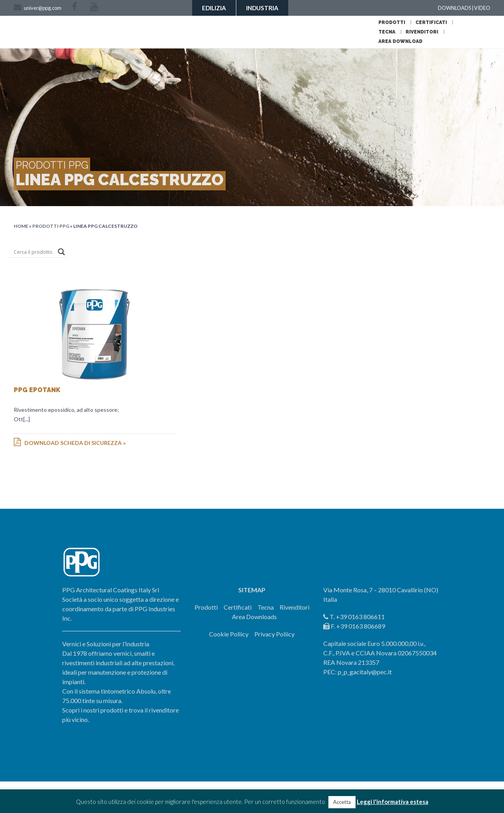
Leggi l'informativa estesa (393, 802)
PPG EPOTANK (37, 390)
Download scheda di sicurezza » (70, 443)
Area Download (400, 41)
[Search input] (34, 252)
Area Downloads (254, 617)
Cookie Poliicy (229, 634)
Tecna (387, 32)
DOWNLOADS (454, 8)
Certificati (431, 22)
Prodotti (392, 22)
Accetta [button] (342, 802)
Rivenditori (422, 32)
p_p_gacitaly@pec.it (365, 672)
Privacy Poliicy (274, 634)
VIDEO (482, 8)
